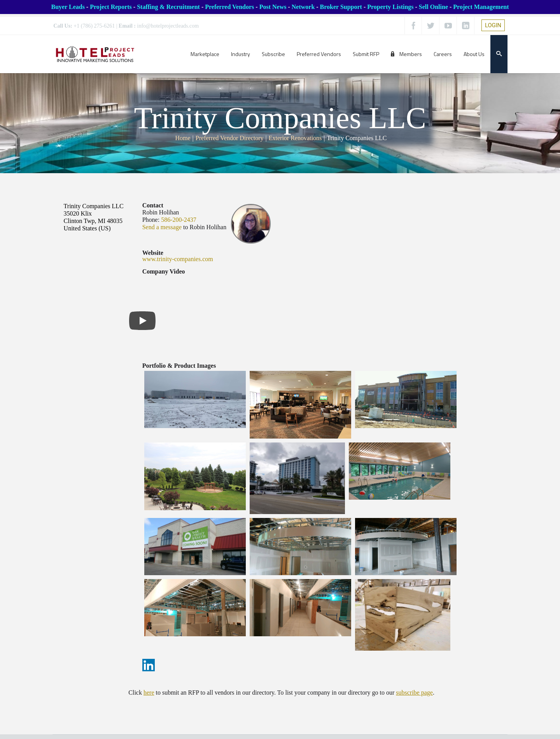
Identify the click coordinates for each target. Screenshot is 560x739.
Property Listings (390, 7)
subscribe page (414, 692)
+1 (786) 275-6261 (94, 26)
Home (183, 138)
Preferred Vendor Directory (230, 138)
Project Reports (111, 7)
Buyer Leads (68, 7)
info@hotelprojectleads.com (168, 26)
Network (303, 7)
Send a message (162, 227)
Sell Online (433, 7)
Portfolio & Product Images (179, 366)
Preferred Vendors (229, 7)
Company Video (164, 272)
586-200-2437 (179, 220)
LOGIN (493, 25)
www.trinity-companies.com (178, 259)
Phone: (151, 220)
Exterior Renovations (295, 138)
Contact (153, 205)
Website (153, 253)
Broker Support (341, 7)
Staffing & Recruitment (168, 7)
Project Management (481, 7)
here (149, 692)
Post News (273, 7)
